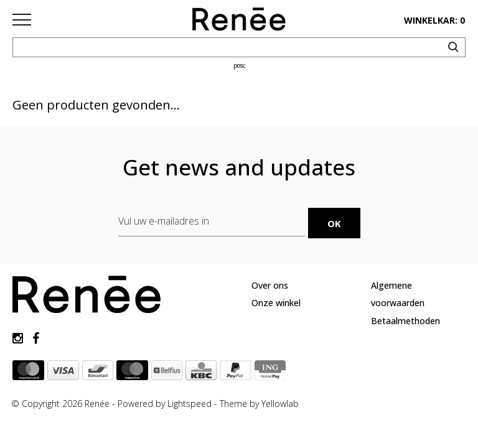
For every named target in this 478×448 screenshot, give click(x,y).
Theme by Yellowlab (259, 404)
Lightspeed (190, 404)
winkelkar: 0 (434, 20)
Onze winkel (276, 303)
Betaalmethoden (405, 321)
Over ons (270, 285)
